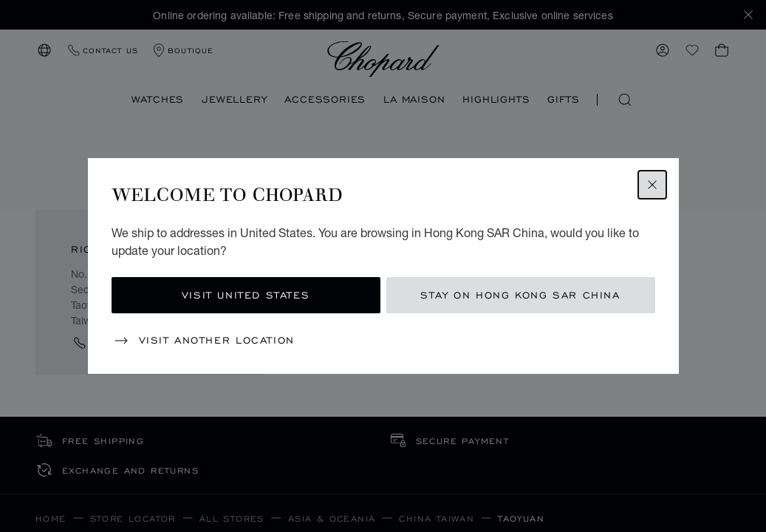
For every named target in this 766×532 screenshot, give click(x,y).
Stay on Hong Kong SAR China (520, 295)
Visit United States (246, 295)
